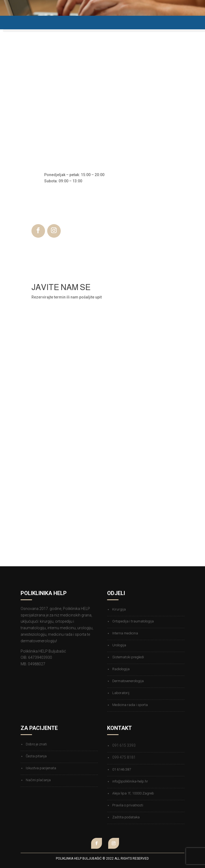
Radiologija (121, 669)
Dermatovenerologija (128, 681)
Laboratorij (121, 693)
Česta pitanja (36, 756)
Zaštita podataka (126, 817)
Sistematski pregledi (128, 657)
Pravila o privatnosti (128, 805)
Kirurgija (119, 609)
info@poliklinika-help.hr (130, 781)
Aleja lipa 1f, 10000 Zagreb (133, 793)
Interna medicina (125, 633)
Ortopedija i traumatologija (133, 621)
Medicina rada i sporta (130, 705)
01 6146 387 (122, 769)
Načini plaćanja (38, 780)
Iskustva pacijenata (41, 768)
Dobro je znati (36, 744)
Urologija (119, 645)
